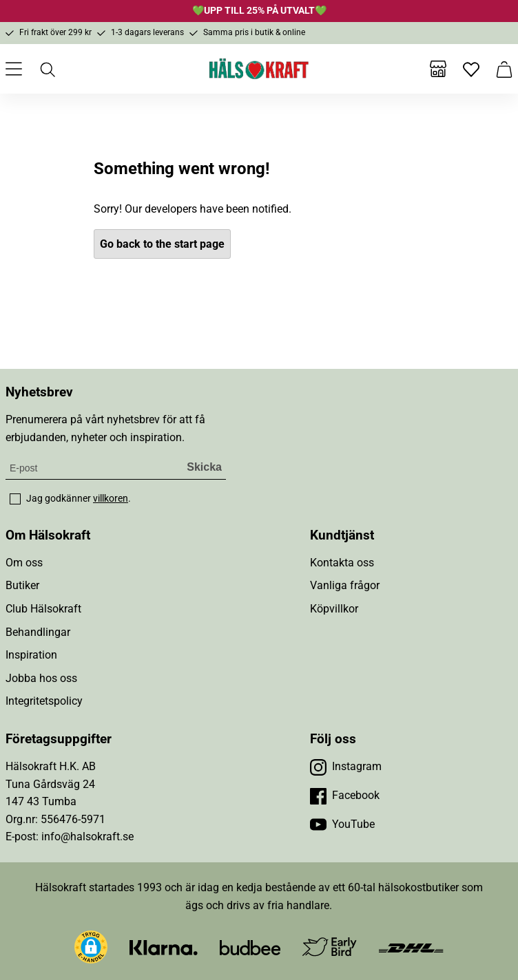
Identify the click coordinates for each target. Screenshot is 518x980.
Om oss (24, 563)
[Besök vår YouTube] (342, 824)
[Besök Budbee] (250, 947)
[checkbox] (15, 499)
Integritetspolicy (44, 701)
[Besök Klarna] (164, 947)
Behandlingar (38, 632)
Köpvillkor (334, 609)
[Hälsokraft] (259, 69)
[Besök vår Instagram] (346, 767)
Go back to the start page (162, 244)
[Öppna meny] (14, 69)
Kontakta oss (342, 563)
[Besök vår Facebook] (345, 796)
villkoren (111, 498)
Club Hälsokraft (43, 609)
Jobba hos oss (41, 678)
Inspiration (31, 655)
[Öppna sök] (47, 69)
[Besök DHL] (411, 947)
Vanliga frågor (345, 585)
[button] (91, 947)
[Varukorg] (504, 69)
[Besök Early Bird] (330, 946)
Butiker (22, 585)
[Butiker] (438, 69)
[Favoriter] (471, 69)
